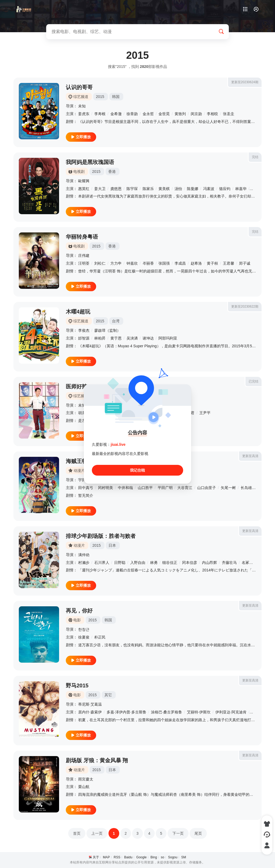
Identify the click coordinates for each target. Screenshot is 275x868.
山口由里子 (207, 488)
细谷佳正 (170, 563)
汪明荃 (84, 263)
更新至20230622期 (245, 307)
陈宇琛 (132, 189)
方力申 (116, 263)
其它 (108, 695)
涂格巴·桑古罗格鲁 (167, 712)
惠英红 (84, 189)
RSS (117, 857)
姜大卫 (100, 189)
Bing (154, 857)
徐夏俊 (84, 637)
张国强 (164, 263)
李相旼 (212, 114)
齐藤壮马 (229, 563)
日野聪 (120, 563)
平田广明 (165, 488)
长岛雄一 (248, 488)
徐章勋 (132, 114)
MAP (106, 857)
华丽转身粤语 (82, 237)
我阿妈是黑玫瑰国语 (90, 162)
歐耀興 (84, 181)
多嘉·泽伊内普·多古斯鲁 (126, 712)
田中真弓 (86, 488)
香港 (112, 172)
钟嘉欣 (132, 263)
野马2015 (77, 685)
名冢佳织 (249, 563)
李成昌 (180, 263)
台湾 (116, 321)
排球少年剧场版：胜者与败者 (101, 536)
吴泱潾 (132, 338)
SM (184, 857)
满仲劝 (84, 555)
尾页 (198, 833)
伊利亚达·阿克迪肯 (231, 712)
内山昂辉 (209, 563)
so (163, 857)
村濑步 (84, 563)
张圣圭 (229, 114)
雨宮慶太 (86, 779)
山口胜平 (145, 488)
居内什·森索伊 (90, 712)
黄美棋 (164, 189)
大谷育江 (185, 488)
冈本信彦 (190, 563)
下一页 (178, 833)
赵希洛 (196, 263)
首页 (77, 833)
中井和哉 (125, 488)
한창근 (84, 629)
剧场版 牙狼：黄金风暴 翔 (97, 760)
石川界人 (102, 563)
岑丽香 (148, 263)
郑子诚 (245, 263)
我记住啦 (137, 470)
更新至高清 (250, 456)
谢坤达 (148, 338)
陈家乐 (148, 189)
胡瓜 (82, 413)
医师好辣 (77, 386)
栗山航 (84, 787)
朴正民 (100, 637)
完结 (255, 157)
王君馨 (229, 263)
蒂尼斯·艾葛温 (90, 704)
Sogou (173, 857)
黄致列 (180, 114)
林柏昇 (100, 338)
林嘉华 (241, 189)
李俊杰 (84, 330)
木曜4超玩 (78, 312)
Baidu (128, 857)
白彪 (255, 189)
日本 (112, 545)
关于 (96, 857)
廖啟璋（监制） (107, 330)
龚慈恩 (116, 189)
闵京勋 (196, 114)
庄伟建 (84, 256)
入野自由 (138, 563)
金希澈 (116, 114)
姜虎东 (84, 114)
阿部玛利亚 (168, 338)
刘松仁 (100, 263)
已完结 (254, 381)
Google (141, 857)
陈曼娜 (193, 189)
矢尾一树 (228, 488)
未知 (82, 106)
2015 (100, 97)
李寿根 (100, 114)
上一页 (97, 833)
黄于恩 (116, 338)
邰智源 (84, 338)
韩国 (116, 97)
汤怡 (178, 189)
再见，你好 (79, 611)
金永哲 (148, 114)
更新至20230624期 (245, 82)
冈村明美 (106, 488)
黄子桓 (212, 263)
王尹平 (205, 413)
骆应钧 (225, 189)
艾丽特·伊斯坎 (199, 712)
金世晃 (164, 114)
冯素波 (209, 189)
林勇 (154, 563)
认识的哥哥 (79, 87)
